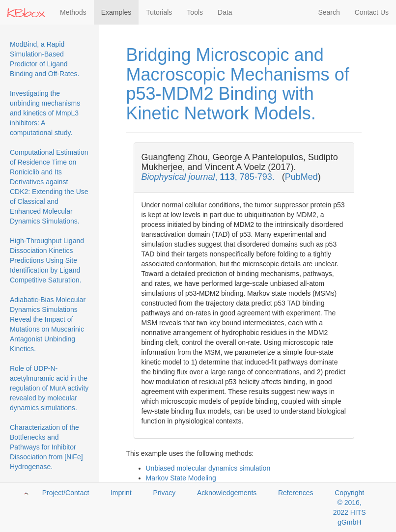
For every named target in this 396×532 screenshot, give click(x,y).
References (296, 493)
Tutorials (159, 12)
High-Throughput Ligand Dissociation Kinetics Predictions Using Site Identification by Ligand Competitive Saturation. (47, 260)
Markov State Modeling (181, 478)
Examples (116, 12)
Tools (195, 12)
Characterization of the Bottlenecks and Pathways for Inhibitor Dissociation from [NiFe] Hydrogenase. (46, 447)
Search (329, 12)
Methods (73, 12)
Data (225, 12)
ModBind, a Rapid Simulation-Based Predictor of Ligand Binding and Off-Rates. (44, 59)
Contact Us (372, 12)
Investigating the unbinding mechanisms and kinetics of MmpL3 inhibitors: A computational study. (45, 113)
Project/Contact (66, 493)
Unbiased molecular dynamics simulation (208, 468)
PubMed (301, 177)
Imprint (121, 493)
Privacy (164, 493)
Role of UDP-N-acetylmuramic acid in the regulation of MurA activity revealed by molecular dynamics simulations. (49, 388)
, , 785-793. (209, 177)
